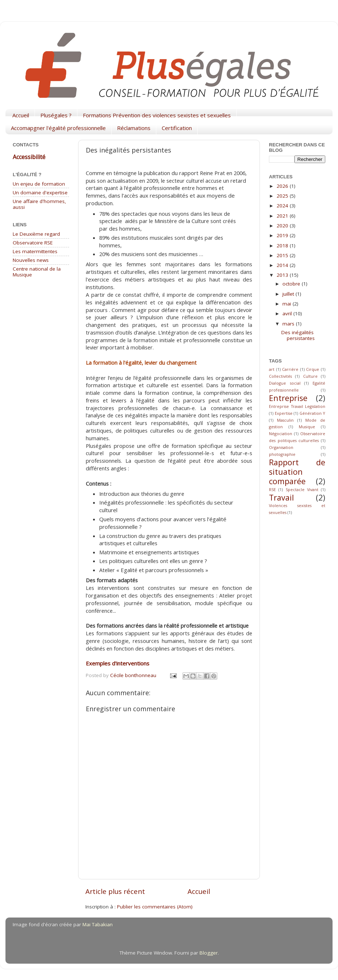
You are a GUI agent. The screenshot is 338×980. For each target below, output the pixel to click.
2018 (283, 246)
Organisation (281, 447)
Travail (281, 497)
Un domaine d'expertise (40, 193)
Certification (177, 128)
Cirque (313, 369)
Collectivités (280, 376)
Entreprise (288, 398)
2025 (283, 196)
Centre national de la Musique (37, 272)
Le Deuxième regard (36, 234)
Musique (307, 427)
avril (288, 313)
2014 (283, 265)
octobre (292, 284)
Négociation (281, 434)
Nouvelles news (31, 260)
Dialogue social (285, 383)
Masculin (285, 420)
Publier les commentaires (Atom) (155, 907)
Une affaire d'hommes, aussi (39, 204)
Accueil (21, 115)
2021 (283, 216)
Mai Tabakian (98, 924)
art (272, 369)
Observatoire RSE (33, 243)
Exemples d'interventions (118, 663)
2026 (283, 186)
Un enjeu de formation (39, 184)
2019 (283, 235)
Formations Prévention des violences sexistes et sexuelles (157, 115)
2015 (283, 255)
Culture (310, 376)
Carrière (290, 369)
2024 (283, 206)
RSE (272, 489)
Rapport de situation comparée (297, 472)
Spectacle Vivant (302, 489)
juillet (289, 294)
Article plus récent (115, 891)
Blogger (209, 953)
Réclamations (134, 128)
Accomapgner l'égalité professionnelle (58, 128)
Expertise (284, 413)
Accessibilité (29, 157)
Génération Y (313, 413)
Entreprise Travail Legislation (297, 406)
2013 (283, 275)
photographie (282, 454)
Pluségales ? (56, 115)
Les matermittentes (35, 251)
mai (287, 304)
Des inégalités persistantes (298, 335)
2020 (283, 226)
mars (289, 324)
